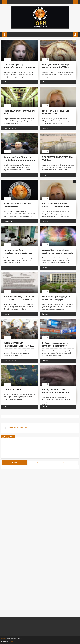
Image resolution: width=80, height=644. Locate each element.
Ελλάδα (7, 82)
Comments (40, 463)
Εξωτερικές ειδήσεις (10, 128)
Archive (65, 463)
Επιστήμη (46, 82)
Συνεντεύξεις (8, 221)
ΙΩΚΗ (3, 639)
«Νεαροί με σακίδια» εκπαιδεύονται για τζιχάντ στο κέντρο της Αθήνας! (18, 253)
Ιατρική (45, 268)
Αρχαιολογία (47, 175)
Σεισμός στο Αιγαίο (13, 389)
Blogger (11, 641)
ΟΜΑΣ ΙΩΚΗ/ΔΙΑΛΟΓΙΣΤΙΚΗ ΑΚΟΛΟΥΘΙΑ (20, 428)
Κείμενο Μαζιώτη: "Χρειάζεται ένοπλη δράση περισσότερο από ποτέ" (19, 160)
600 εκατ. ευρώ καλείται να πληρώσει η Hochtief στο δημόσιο (55, 346)
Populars (15, 463)
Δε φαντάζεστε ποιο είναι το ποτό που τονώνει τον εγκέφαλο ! (58, 253)
